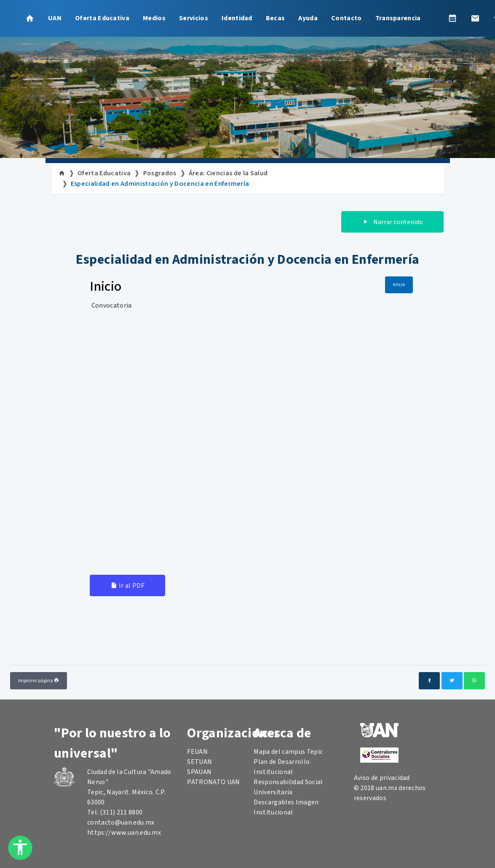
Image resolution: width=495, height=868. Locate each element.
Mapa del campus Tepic (288, 752)
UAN (55, 18)
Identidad (237, 18)
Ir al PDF (127, 586)
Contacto (346, 18)
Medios (154, 18)
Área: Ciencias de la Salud (228, 173)
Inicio (399, 285)
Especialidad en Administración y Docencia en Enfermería (160, 184)
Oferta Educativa (102, 18)
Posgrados (160, 173)
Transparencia (398, 18)
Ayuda (308, 18)
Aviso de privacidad (382, 778)
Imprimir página (39, 681)
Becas (276, 18)
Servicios (194, 18)
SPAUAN (199, 772)
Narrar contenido (392, 222)
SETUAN (199, 762)
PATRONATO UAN (213, 782)
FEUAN (197, 752)
